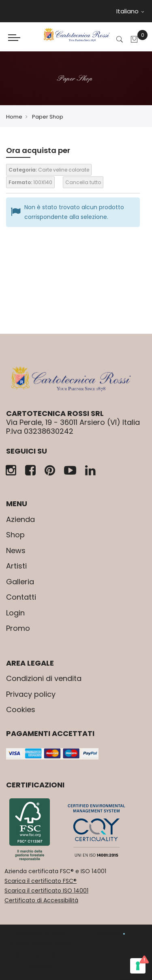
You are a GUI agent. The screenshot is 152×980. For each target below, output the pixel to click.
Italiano (130, 11)
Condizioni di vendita (44, 678)
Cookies (21, 710)
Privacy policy (31, 694)
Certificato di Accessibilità (41, 900)
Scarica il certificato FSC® (41, 881)
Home (14, 117)
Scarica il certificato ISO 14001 (46, 891)
